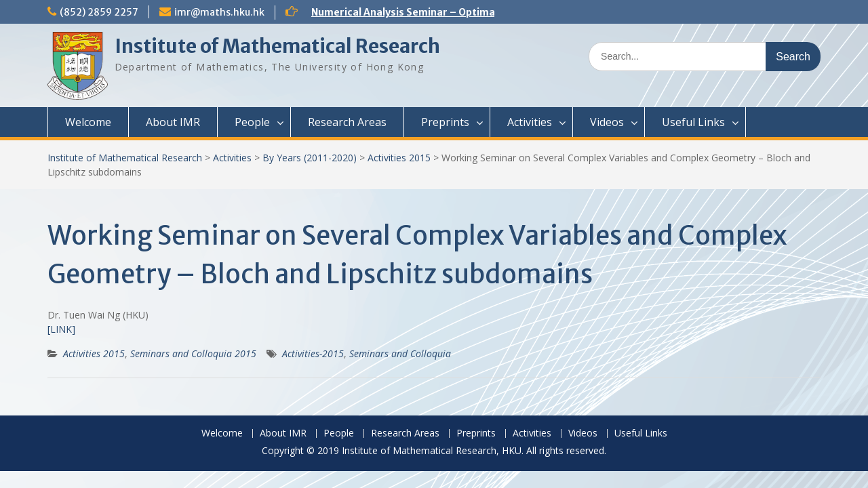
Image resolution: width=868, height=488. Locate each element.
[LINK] (61, 329)
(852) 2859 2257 (99, 12)
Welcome (88, 122)
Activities (530, 122)
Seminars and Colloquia (400, 353)
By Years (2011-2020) (310, 158)
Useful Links (693, 122)
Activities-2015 (313, 353)
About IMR (173, 122)
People (252, 122)
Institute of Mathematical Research (277, 46)
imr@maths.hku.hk (219, 12)
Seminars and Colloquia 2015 (193, 353)
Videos (607, 122)
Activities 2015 (399, 158)
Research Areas (347, 122)
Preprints (445, 122)
